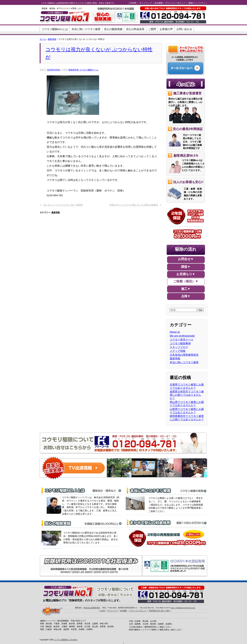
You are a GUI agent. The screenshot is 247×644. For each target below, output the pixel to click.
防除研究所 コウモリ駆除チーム (83, 70)
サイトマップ (145, 3)
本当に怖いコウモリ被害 (86, 29)
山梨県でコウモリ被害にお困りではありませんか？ (187, 411)
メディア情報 (178, 351)
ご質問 (152, 29)
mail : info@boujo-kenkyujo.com (183, 608)
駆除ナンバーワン (197, 3)
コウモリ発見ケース (182, 340)
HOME (133, 3)
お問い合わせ (184, 29)
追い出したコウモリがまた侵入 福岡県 (63, 205)
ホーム (43, 39)
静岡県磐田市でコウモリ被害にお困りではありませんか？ (187, 418)
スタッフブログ (179, 347)
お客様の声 (166, 29)
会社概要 (159, 3)
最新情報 (52, 39)
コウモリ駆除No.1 (62, 640)
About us (175, 332)
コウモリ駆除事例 (180, 343)
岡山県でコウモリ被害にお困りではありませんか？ (187, 404)
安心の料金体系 (135, 29)
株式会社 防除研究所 (92, 608)
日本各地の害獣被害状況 (184, 355)
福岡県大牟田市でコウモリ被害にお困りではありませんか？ (187, 395)
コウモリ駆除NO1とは (55, 29)
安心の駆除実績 (113, 29)
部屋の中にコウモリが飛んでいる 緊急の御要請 (134, 205)
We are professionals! (182, 336)
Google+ (74, 640)
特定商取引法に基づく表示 (159, 611)
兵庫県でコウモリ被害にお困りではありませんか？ (187, 386)
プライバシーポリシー (175, 3)
